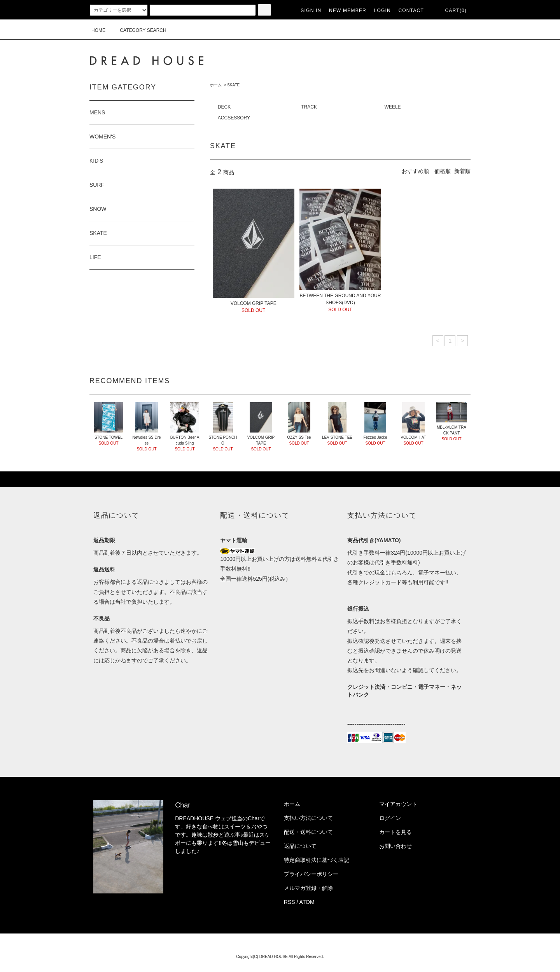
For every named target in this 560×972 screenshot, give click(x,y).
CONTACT (411, 11)
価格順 (443, 171)
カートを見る (395, 832)
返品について (300, 846)
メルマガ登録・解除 (308, 888)
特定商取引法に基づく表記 (317, 860)
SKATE (233, 85)
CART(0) (451, 11)
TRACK (309, 107)
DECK (224, 107)
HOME (98, 30)
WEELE (393, 107)
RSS (290, 902)
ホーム (216, 85)
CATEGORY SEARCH (138, 30)
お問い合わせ (395, 846)
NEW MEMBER (348, 11)
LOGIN (382, 11)
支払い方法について (308, 818)
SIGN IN (311, 11)
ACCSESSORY (234, 118)
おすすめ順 (415, 171)
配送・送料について (308, 832)
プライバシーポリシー (311, 874)
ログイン (390, 818)
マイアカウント (398, 804)
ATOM (307, 902)
